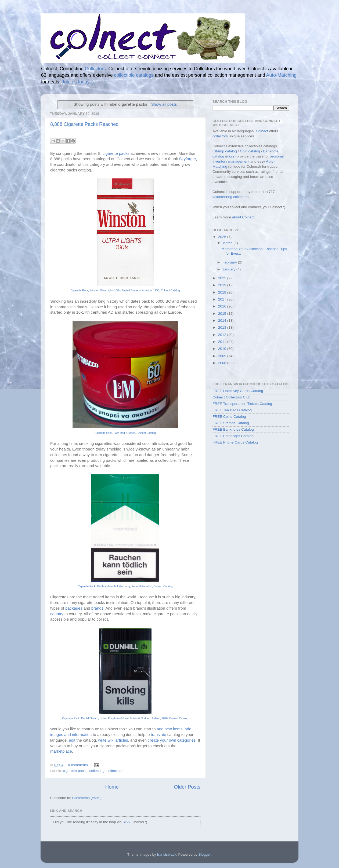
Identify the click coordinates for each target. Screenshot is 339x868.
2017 (223, 299)
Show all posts (164, 104)
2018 (223, 292)
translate (159, 735)
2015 (223, 314)
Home (112, 787)
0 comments (78, 765)
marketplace (61, 751)
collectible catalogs (134, 75)
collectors (220, 136)
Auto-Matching (281, 75)
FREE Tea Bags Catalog (232, 410)
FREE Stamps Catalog (231, 423)
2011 (223, 342)
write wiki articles (113, 740)
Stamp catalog (225, 151)
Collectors (95, 69)
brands (97, 608)
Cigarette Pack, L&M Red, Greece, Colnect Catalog (125, 433)
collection (114, 771)
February (230, 262)
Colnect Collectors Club (231, 397)
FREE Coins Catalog (229, 417)
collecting (97, 771)
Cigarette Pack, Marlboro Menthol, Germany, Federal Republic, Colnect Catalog (125, 586)
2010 (223, 349)
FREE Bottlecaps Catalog (233, 436)
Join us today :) (78, 82)
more (230, 156)
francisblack (167, 854)
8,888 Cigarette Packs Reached (84, 124)
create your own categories (172, 740)
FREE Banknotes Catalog (233, 429)
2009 (223, 356)
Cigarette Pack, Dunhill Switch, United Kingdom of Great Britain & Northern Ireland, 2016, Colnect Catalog (125, 718)
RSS (126, 822)
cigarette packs (116, 153)
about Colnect (243, 217)
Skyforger (187, 159)
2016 (223, 306)
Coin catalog (250, 151)
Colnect (262, 131)
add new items (170, 729)
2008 (223, 363)
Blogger (205, 854)
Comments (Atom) (87, 798)
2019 (223, 285)
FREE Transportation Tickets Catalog (242, 404)
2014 (223, 321)
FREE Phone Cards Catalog (235, 442)
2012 (223, 335)
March (228, 243)
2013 (223, 327)
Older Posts (187, 787)
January (229, 269)
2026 (223, 237)
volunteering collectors (230, 197)
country (57, 614)
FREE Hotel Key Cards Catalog (238, 391)
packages (74, 608)
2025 (223, 278)
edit (72, 740)
